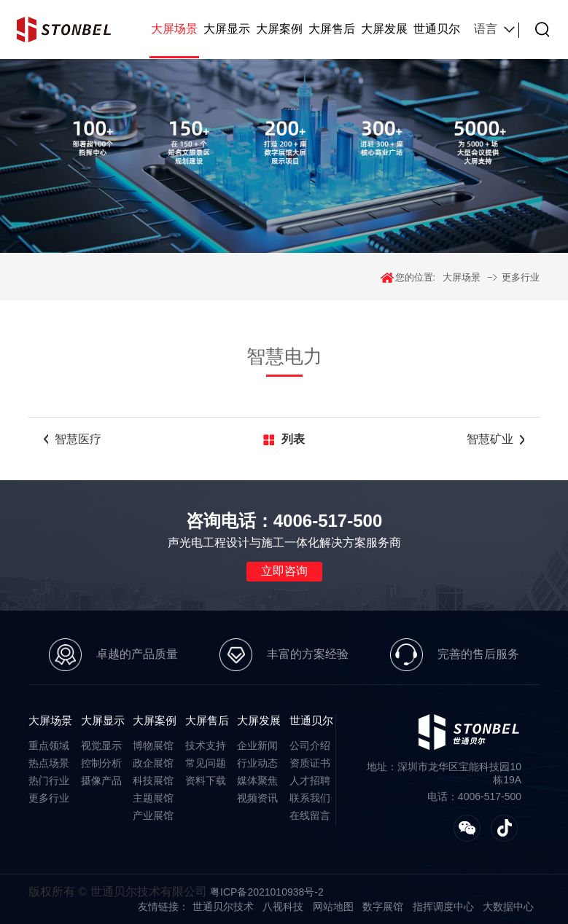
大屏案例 (279, 29)
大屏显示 (227, 29)
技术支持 (206, 745)
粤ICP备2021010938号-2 (267, 892)
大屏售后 (332, 29)
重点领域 (49, 745)
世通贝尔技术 (223, 907)
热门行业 (49, 780)
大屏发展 (384, 29)
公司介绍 (310, 745)
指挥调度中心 (443, 907)
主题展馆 (153, 798)
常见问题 (206, 763)
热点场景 (49, 763)
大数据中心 (508, 907)
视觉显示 (101, 745)
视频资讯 (257, 798)
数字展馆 (383, 907)
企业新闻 (257, 745)
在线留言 (310, 815)
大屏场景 (174, 29)
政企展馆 (153, 763)
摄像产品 (101, 780)
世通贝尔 (437, 29)
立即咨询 (284, 571)
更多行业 (521, 277)
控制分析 (101, 763)
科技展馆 (153, 780)
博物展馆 (153, 745)
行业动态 (257, 763)
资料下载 (206, 780)
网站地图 (333, 907)
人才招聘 (310, 780)
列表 (293, 439)
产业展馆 (153, 815)
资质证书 (310, 763)
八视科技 (283, 907)
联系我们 (310, 798)
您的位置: (416, 277)
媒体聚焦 (257, 780)
